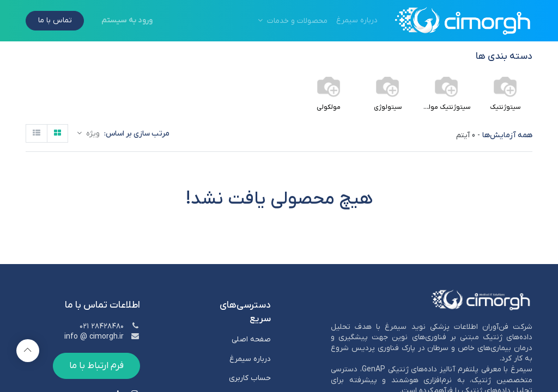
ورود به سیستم (127, 20)
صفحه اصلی (250, 339)
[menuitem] (357, 21)
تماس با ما (55, 20)
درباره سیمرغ (250, 359)
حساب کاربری (250, 378)
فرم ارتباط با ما (96, 366)
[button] (88, 134)
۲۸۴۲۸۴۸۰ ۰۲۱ (102, 326)
